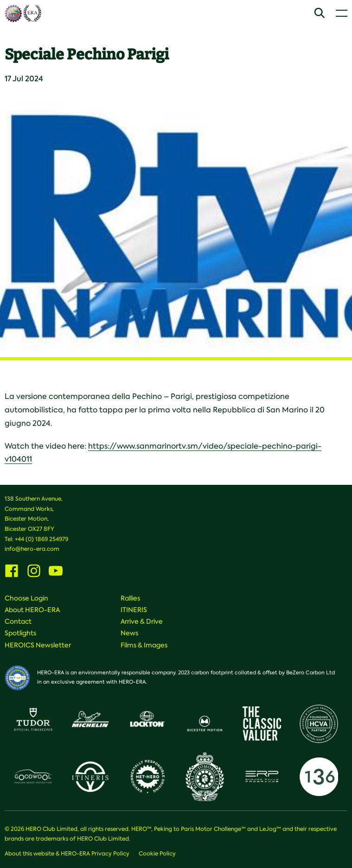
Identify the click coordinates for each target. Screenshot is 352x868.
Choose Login (26, 598)
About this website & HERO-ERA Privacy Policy (67, 854)
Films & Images (144, 645)
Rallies (130, 598)
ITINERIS (134, 610)
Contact (18, 621)
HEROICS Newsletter (38, 645)
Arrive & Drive (142, 621)
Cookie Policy (157, 854)
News (129, 633)
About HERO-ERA (32, 610)
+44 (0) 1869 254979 (42, 539)
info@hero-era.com (32, 549)
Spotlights (20, 633)
